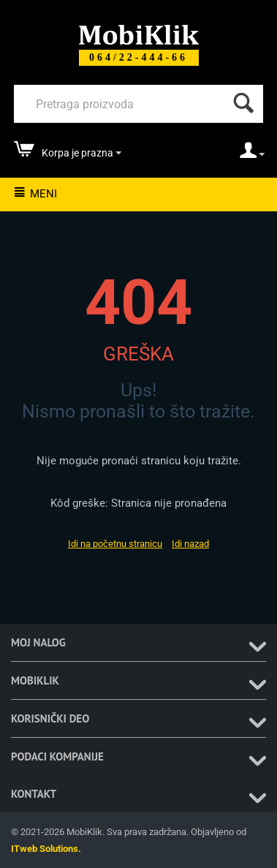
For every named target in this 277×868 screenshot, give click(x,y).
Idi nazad (190, 544)
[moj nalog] (252, 155)
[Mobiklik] (139, 33)
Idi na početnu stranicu (115, 544)
